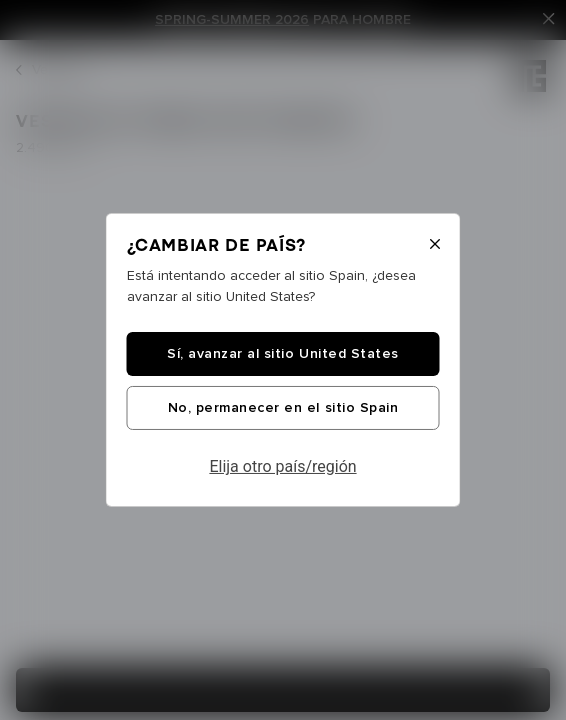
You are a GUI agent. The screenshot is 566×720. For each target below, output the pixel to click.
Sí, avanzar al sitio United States (282, 354)
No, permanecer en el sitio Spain (283, 408)
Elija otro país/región (282, 466)
